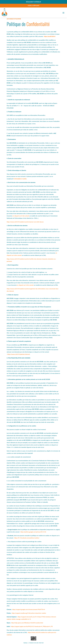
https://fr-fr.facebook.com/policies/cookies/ (27, 538)
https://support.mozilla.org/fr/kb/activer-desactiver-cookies (29, 613)
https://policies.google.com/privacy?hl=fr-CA (33, 532)
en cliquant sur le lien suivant (21, 216)
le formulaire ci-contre (20, 179)
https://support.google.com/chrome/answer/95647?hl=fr (29, 609)
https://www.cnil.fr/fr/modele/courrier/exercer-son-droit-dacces (25, 222)
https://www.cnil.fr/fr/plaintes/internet (19, 354)
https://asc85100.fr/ (50, 36)
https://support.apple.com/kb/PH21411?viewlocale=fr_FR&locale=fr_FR (32, 626)
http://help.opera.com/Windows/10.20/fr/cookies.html (27, 623)
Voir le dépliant (33, 6)
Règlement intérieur (34, 2)
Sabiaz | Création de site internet (33, 643)
